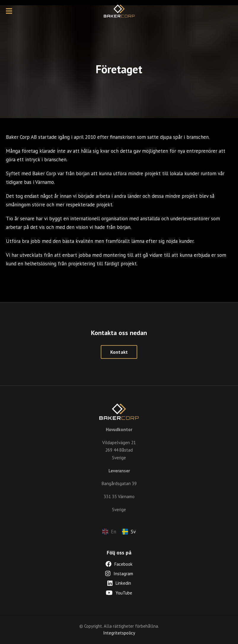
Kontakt (119, 352)
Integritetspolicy (119, 633)
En (109, 532)
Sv (129, 532)
